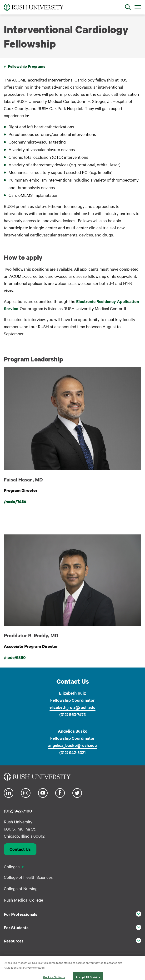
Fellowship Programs (27, 66)
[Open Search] (128, 7)
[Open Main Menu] (138, 7)
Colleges (12, 867)
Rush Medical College (23, 900)
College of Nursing (21, 888)
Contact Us (20, 849)
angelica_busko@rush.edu (72, 745)
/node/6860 (15, 657)
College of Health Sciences (28, 877)
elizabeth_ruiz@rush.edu (72, 707)
